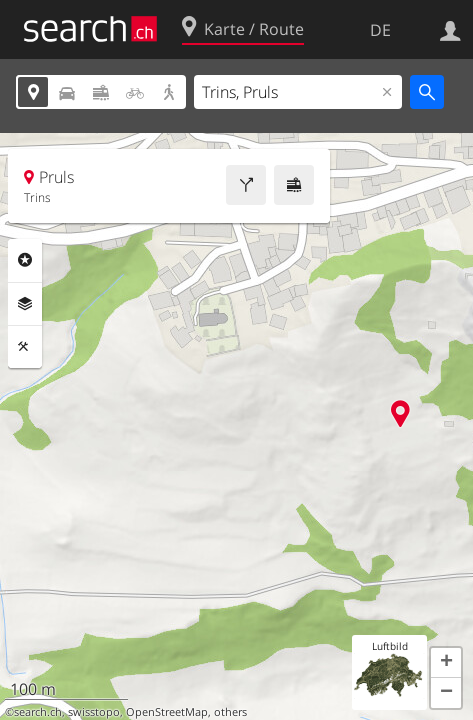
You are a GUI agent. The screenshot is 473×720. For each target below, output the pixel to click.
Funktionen (25, 347)
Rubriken (25, 260)
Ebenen (25, 304)
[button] (446, 663)
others (230, 712)
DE (380, 30)
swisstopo (94, 712)
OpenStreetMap (167, 712)
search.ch (38, 712)
